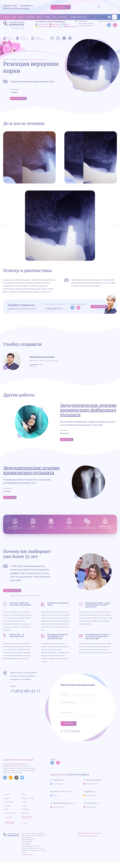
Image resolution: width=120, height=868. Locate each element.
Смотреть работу (68, 441)
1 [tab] (55, 10)
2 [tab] (57, 10)
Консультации (11, 819)
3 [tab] (60, 10)
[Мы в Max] (115, 25)
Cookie (25, 829)
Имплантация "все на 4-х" (28, 824)
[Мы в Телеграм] (109, 25)
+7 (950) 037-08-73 (27, 860)
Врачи (39, 14)
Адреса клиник (59, 780)
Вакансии (26, 819)
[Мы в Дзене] (64, 38)
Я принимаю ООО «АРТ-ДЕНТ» (72, 736)
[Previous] (114, 227)
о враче (32, 368)
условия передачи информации (72, 736)
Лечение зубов (23, 60)
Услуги (7, 14)
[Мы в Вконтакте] (52, 38)
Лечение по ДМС (28, 804)
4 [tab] (63, 10)
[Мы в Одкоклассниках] (58, 38)
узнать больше (61, 5)
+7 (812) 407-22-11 (77, 14)
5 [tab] (65, 10)
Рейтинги (26, 815)
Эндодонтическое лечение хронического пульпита (31, 473)
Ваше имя (65, 701)
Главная (6, 60)
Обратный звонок (99, 308)
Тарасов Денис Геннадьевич (42, 358)
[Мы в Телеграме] (70, 38)
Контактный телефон (70, 709)
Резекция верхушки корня (38, 60)
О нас (54, 14)
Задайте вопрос (67, 720)
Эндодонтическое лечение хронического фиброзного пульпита (88, 411)
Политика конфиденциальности (87, 842)
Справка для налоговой (10, 829)
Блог (7, 815)
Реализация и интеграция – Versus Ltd (89, 839)
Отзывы (47, 14)
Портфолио (30, 14)
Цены (14, 14)
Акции (21, 14)
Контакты (63, 14)
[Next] (6, 227)
